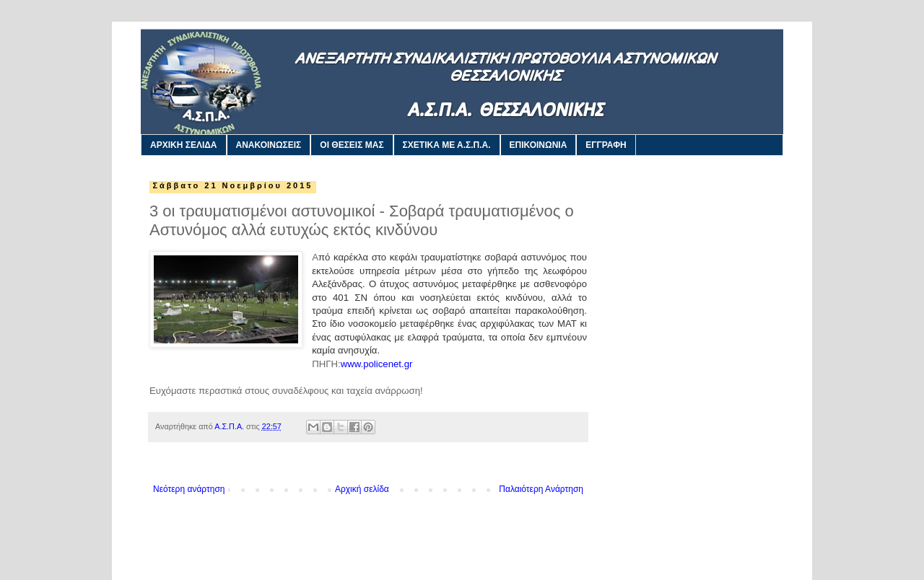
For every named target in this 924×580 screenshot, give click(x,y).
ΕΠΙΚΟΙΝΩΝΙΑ (539, 145)
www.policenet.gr (377, 364)
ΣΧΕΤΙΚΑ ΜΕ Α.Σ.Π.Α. (447, 145)
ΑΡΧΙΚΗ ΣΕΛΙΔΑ (184, 145)
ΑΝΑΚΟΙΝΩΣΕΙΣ (269, 145)
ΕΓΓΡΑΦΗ (606, 145)
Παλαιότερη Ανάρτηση (541, 489)
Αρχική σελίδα (362, 489)
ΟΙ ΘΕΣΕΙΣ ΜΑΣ (352, 145)
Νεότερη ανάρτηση (189, 489)
